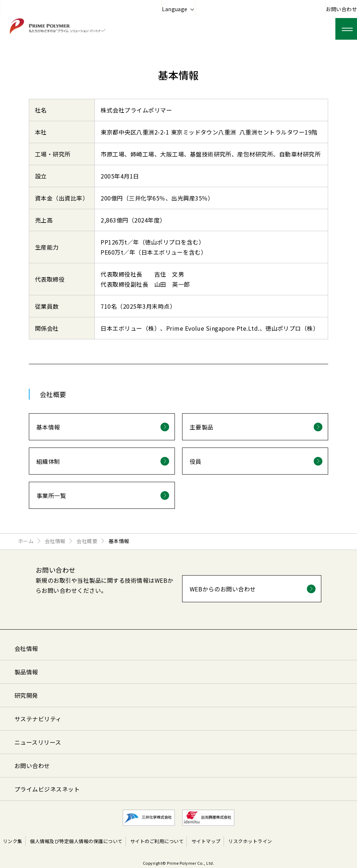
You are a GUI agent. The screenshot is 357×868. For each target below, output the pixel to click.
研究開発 (26, 695)
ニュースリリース (38, 742)
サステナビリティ (38, 719)
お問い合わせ (341, 9)
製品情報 (26, 672)
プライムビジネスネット (47, 789)
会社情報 (26, 648)
